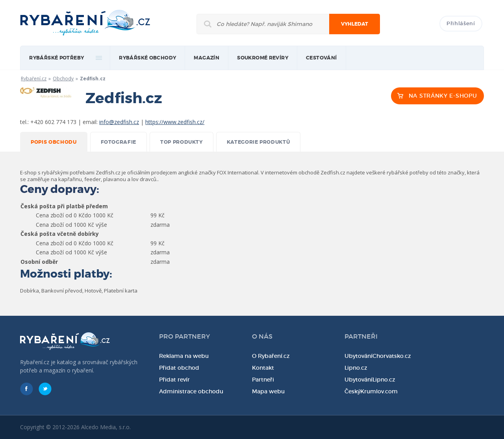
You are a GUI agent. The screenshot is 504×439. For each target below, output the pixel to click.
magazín (207, 58)
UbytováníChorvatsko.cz (378, 356)
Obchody (63, 79)
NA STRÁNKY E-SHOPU (443, 96)
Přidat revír (174, 380)
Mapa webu (268, 391)
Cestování (321, 58)
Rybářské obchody (147, 58)
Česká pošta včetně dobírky (60, 234)
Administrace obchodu (191, 391)
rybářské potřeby (57, 58)
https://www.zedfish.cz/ (175, 122)
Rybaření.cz (34, 79)
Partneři (263, 380)
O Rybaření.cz (271, 356)
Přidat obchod (179, 368)
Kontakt (263, 368)
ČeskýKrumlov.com (371, 391)
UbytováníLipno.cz (370, 380)
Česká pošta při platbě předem (64, 206)
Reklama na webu (184, 356)
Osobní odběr (39, 262)
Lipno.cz (356, 368)
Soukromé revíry (263, 58)
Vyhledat (355, 24)
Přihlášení (461, 23)
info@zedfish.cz (119, 122)
